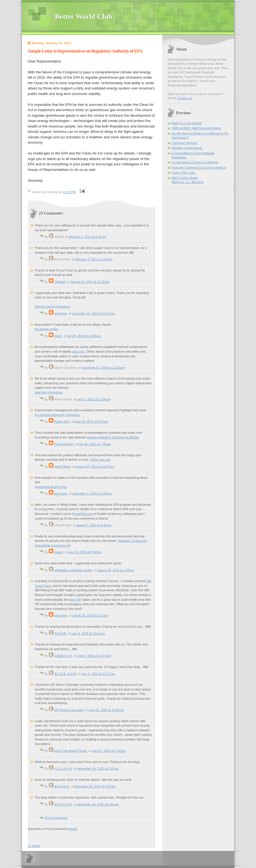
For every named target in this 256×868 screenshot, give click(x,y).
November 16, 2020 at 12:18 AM (103, 368)
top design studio (46, 329)
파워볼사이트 (63, 656)
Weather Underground (187, 148)
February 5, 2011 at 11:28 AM (90, 282)
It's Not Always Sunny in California (195, 162)
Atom (73, 829)
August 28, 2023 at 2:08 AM (116, 570)
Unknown (60, 313)
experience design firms (51, 487)
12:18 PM (69, 192)
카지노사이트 (63, 769)
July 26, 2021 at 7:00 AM (95, 444)
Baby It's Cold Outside (187, 123)
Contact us (185, 98)
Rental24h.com (82, 514)
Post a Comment (56, 818)
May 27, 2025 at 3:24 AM (109, 751)
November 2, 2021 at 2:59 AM (92, 493)
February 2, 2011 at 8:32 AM (88, 237)
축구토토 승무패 (65, 674)
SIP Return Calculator (69, 710)
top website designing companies (57, 415)
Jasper (59, 552)
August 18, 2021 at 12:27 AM (95, 467)
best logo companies (49, 392)
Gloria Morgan (64, 444)
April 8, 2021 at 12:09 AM (94, 399)
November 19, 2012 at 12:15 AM (94, 313)
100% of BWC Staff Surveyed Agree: (197, 128)
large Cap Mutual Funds (70, 751)
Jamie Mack (62, 467)
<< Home (34, 846)
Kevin (58, 336)
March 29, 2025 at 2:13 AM (90, 615)
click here (78, 351)
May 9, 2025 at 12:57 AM (94, 656)
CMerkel (60, 282)
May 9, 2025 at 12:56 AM (88, 633)
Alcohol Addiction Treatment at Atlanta (113, 437)
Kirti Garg (61, 615)
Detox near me (100, 460)
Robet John (62, 421)
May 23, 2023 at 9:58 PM (85, 552)
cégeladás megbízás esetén (73, 570)
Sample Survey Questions (52, 306)
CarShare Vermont (184, 143)
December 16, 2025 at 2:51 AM (98, 804)
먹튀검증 (60, 633)
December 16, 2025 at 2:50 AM (98, 769)
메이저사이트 (63, 804)
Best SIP (75, 600)
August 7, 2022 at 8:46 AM (94, 525)
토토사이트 (62, 786)
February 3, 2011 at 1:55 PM (94, 259)
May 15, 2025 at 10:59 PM (106, 710)
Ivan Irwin (61, 493)
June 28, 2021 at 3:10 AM (92, 421)
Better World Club (84, 17)
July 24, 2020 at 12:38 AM (84, 336)
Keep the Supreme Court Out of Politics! (199, 168)
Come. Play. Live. (184, 173)
